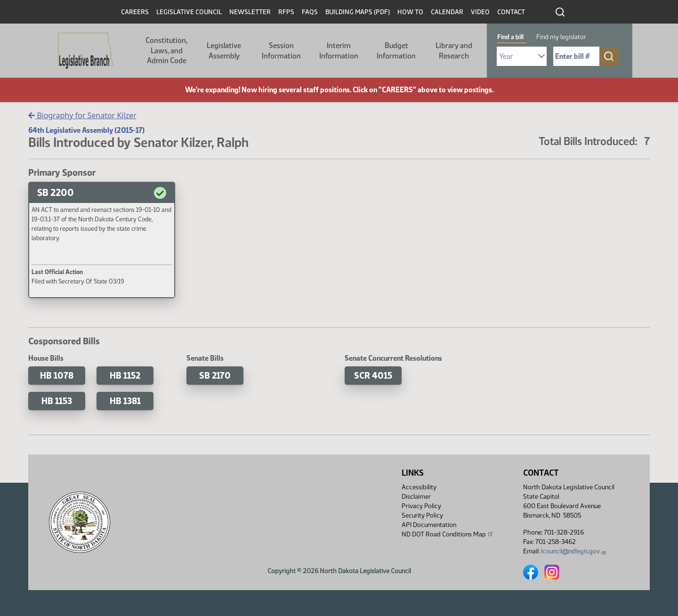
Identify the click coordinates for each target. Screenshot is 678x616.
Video (480, 12)
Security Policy (422, 515)
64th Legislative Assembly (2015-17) (86, 130)
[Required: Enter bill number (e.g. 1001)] (576, 56)
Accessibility (419, 487)
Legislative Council (189, 12)
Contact (511, 12)
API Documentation (429, 525)
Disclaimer (416, 497)
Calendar (447, 12)
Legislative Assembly (224, 51)
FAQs (310, 12)
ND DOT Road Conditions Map (448, 534)
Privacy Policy (421, 506)
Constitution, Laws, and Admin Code (166, 50)
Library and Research (454, 51)
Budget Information (396, 51)
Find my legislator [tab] (561, 37)
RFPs (286, 12)
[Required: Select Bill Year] (522, 56)
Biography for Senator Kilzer (82, 115)
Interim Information (339, 51)
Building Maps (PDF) (358, 12)
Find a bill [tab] (510, 37)
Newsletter (250, 12)
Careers (135, 12)
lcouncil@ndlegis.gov (574, 551)
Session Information (281, 51)
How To (410, 12)
